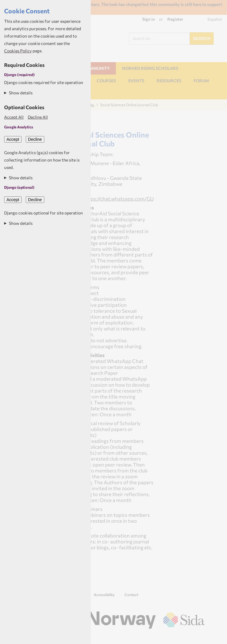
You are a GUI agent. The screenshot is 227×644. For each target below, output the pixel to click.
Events (136, 81)
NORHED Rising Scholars (150, 68)
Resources (169, 81)
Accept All (14, 117)
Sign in (149, 19)
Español (215, 19)
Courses (106, 81)
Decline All (38, 117)
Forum (201, 81)
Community (96, 68)
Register (175, 19)
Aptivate (199, 637)
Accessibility (104, 595)
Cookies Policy (18, 51)
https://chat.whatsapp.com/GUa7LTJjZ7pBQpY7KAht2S (147, 198)
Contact (131, 595)
